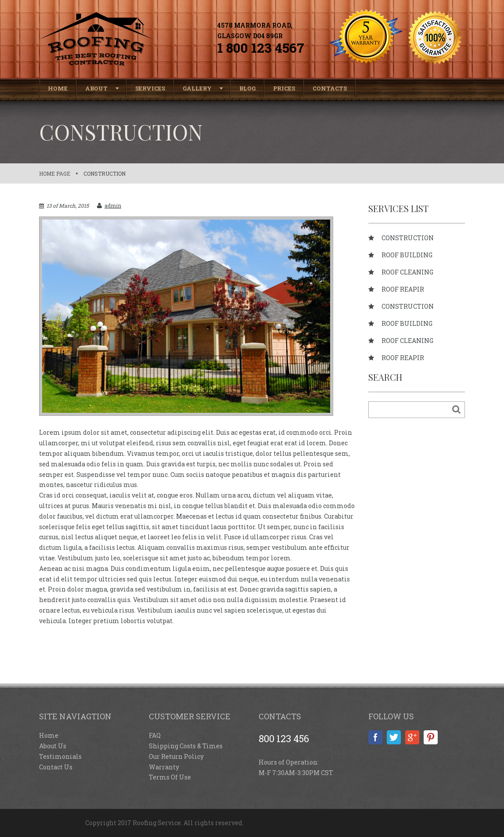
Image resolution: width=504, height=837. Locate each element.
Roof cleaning (407, 272)
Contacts (330, 88)
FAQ (155, 735)
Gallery (197, 88)
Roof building (407, 255)
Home (58, 88)
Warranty (164, 767)
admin (113, 206)
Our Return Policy (176, 756)
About (96, 88)
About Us (53, 746)
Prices (284, 88)
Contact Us (56, 767)
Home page (55, 173)
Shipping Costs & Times (186, 746)
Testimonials (60, 756)
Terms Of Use (170, 777)
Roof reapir (403, 289)
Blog (247, 88)
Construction (104, 173)
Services (150, 88)
